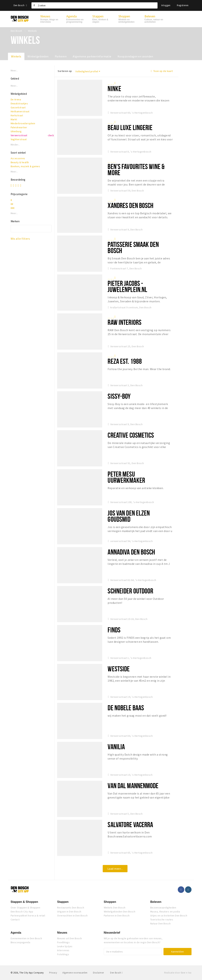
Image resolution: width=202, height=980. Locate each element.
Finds (114, 630)
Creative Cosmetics (131, 435)
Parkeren (61, 56)
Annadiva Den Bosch (131, 552)
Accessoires (18, 158)
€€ (12, 204)
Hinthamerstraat (20, 111)
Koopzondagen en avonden (135, 56)
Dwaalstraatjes (19, 103)
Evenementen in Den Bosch (26, 938)
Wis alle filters (20, 239)
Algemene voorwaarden (75, 973)
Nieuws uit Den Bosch (70, 938)
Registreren (183, 5)
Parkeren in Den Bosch (117, 916)
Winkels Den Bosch (115, 908)
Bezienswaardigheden (163, 908)
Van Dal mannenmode (133, 786)
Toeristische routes (162, 919)
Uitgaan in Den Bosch (69, 912)
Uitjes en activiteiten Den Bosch (169, 916)
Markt (14, 119)
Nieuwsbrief (112, 933)
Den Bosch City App (22, 912)
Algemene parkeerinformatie (92, 56)
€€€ (13, 208)
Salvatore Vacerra (130, 824)
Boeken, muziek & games (25, 166)
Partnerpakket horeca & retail (28, 916)
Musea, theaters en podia (165, 912)
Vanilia (116, 747)
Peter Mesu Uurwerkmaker (126, 477)
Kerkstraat (17, 115)
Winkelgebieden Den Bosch (120, 912)
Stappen (63, 902)
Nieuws (62, 933)
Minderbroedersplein (23, 123)
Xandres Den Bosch (130, 205)
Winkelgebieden (38, 56)
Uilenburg (16, 131)
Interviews (63, 950)
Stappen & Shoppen (24, 902)
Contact (15, 919)
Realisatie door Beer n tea (178, 973)
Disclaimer (98, 973)
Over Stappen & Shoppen (25, 908)
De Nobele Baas (126, 708)
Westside (119, 669)
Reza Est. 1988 (125, 361)
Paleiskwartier (19, 127)
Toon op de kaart (162, 71)
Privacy (53, 973)
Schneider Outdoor (130, 591)
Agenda (16, 933)
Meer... (14, 71)
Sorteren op (65, 71)
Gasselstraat (18, 107)
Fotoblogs (63, 954)
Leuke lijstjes (65, 946)
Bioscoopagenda (21, 942)
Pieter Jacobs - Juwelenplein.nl (127, 286)
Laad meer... (115, 869)
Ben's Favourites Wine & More (136, 169)
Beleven (156, 902)
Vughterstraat (19, 139)
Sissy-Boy (119, 396)
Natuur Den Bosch (160, 923)
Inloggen (166, 5)
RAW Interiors (125, 322)
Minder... (15, 145)
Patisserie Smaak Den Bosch (133, 247)
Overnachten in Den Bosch (72, 916)
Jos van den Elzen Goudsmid (129, 516)
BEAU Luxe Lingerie (130, 127)
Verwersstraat (19, 135)
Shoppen (110, 902)
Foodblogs (63, 942)
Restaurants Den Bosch (71, 908)
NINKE (114, 88)
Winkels (16, 56)
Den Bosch (20, 5)
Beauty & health (20, 162)
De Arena (16, 99)
